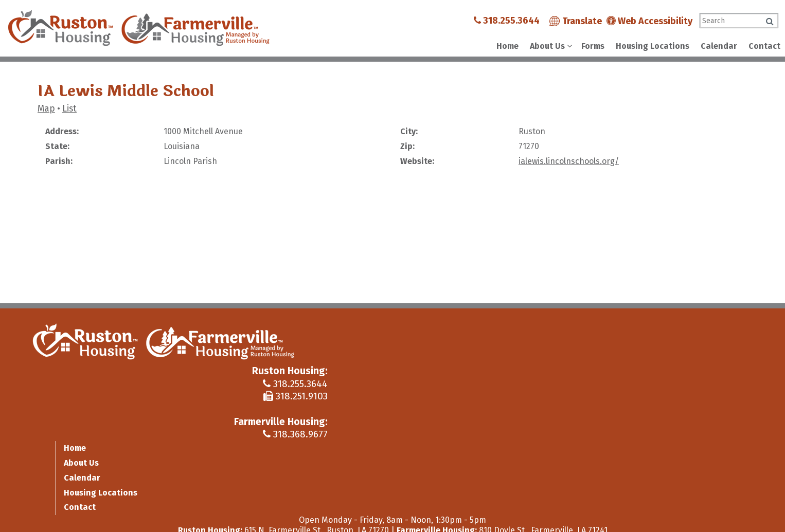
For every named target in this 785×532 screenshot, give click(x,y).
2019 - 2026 (60, 511)
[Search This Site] (739, 21)
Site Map (204, 511)
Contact (764, 46)
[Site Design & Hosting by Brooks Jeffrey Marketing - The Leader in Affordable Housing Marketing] (691, 514)
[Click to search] (770, 21)
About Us (662, 341)
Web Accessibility (649, 21)
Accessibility (252, 511)
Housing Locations (653, 46)
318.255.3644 (507, 21)
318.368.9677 (596, 388)
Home (507, 46)
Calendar (719, 46)
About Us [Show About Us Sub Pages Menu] (547, 46)
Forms (593, 46)
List (69, 109)
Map (46, 109)
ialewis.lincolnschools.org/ (569, 161)
